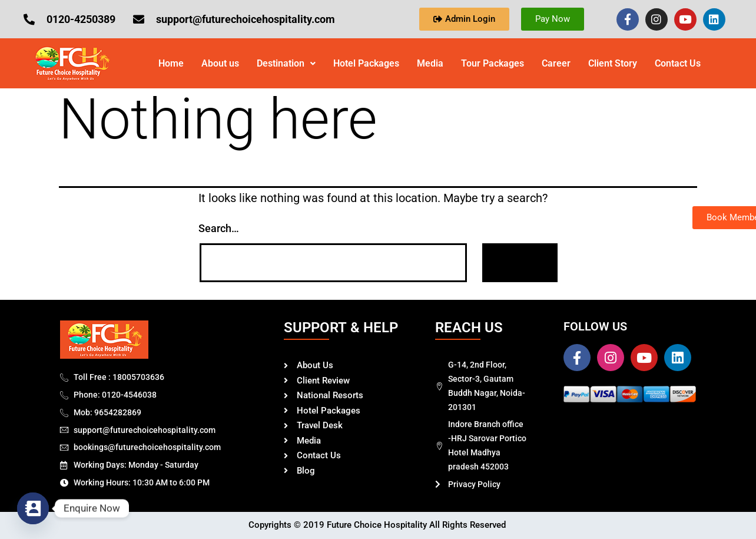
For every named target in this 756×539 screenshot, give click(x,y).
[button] (286, 64)
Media (430, 63)
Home (171, 63)
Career (556, 63)
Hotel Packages (366, 63)
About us (220, 63)
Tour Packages (493, 63)
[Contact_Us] (33, 508)
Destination (286, 63)
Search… (219, 228)
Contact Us (678, 63)
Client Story (613, 63)
